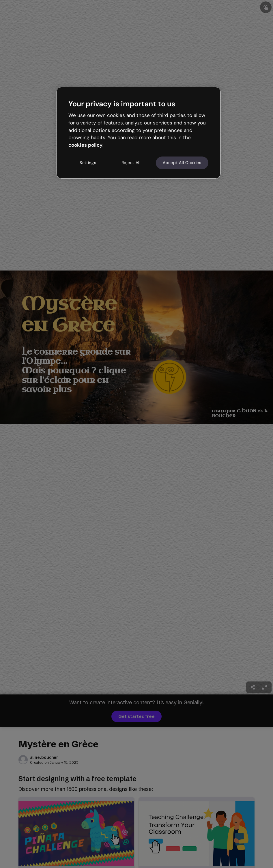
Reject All (131, 163)
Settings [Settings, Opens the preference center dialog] (88, 163)
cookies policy (85, 145)
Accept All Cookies (182, 163)
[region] (139, 133)
